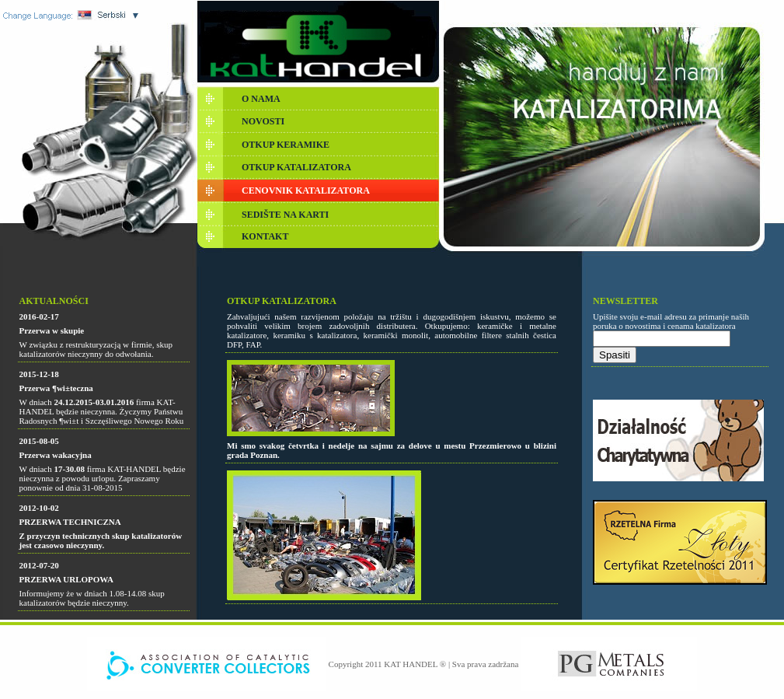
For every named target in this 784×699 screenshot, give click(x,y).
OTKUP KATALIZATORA (296, 167)
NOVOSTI (263, 121)
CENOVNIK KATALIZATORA (306, 190)
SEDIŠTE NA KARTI (285, 215)
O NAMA (261, 99)
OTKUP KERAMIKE (286, 145)
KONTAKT (265, 236)
